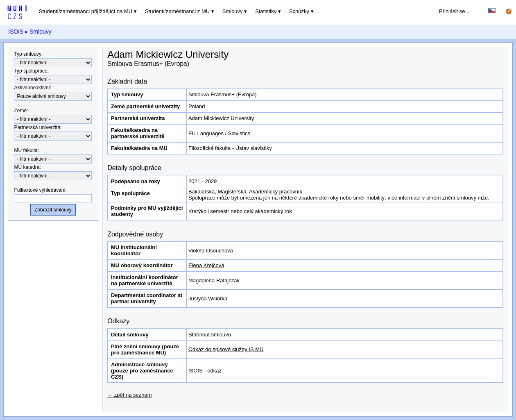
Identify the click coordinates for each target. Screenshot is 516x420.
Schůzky (299, 11)
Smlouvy (233, 11)
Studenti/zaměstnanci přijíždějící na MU (86, 11)
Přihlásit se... (454, 11)
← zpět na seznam (129, 395)
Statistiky (266, 11)
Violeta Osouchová (211, 251)
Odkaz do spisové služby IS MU (226, 349)
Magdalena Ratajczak (214, 280)
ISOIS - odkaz (205, 371)
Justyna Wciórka (208, 299)
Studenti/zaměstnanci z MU (177, 11)
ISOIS (16, 32)
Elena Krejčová (206, 265)
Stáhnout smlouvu (210, 335)
